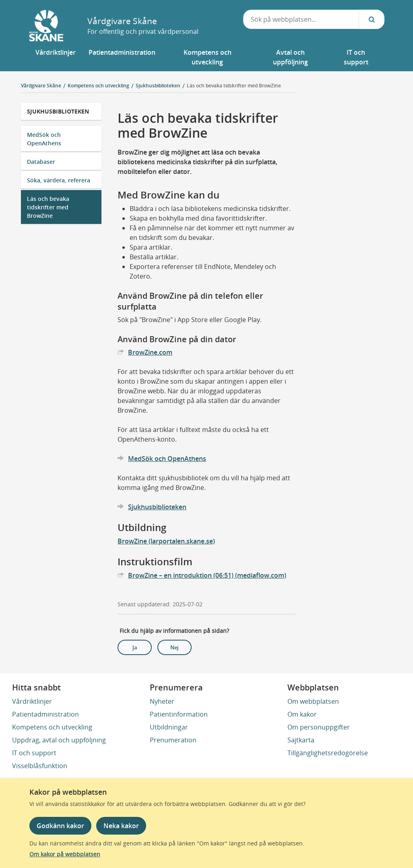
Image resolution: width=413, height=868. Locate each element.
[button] (56, 57)
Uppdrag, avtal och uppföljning (59, 740)
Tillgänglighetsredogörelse (328, 753)
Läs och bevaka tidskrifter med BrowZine (234, 86)
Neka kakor (121, 826)
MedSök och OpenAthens (44, 139)
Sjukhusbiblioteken (58, 111)
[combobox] (301, 19)
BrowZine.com (150, 352)
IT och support (34, 753)
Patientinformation (179, 714)
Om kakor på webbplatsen (65, 854)
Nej (174, 647)
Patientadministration (45, 714)
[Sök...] (372, 19)
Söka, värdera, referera (59, 180)
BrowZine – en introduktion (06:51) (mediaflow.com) (207, 575)
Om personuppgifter (319, 727)
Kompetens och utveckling (52, 727)
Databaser (41, 162)
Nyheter (162, 701)
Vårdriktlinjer (32, 701)
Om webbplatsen (313, 701)
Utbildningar (169, 727)
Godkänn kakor (60, 826)
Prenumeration (173, 740)
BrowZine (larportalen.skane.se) (166, 541)
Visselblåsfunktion (40, 766)
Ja (135, 647)
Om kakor (302, 714)
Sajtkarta (301, 740)
